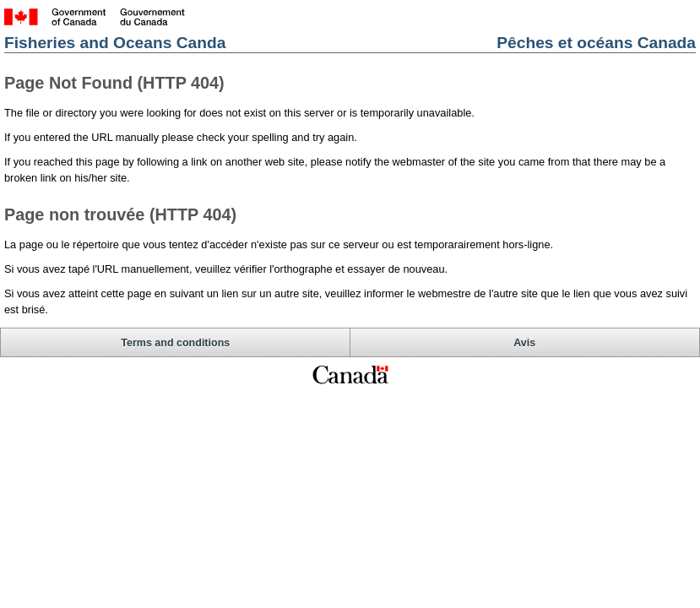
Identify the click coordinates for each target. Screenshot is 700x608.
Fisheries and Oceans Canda (115, 43)
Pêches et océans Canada (596, 43)
